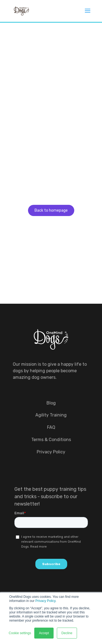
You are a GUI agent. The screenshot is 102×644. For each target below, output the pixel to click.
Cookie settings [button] (20, 633)
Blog (51, 403)
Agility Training (51, 415)
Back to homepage (51, 210)
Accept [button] (44, 633)
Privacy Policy (45, 601)
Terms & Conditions (51, 440)
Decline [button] (67, 633)
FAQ (51, 427)
